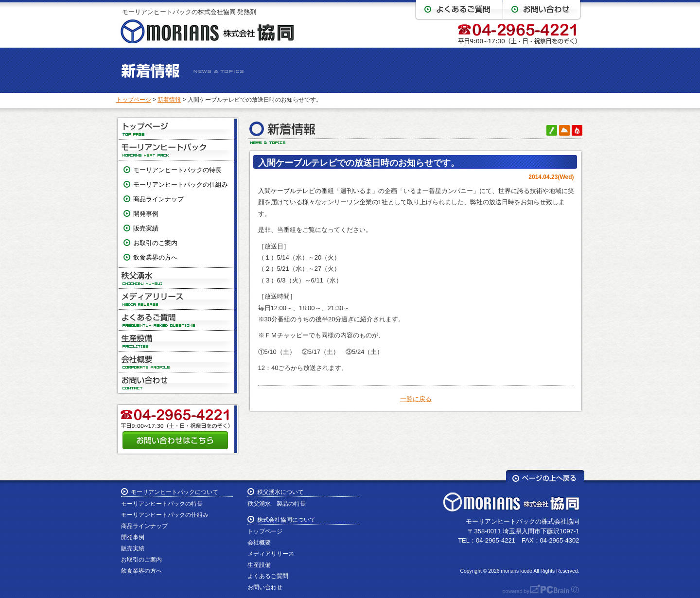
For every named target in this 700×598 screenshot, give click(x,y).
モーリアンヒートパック (178, 150)
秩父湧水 (178, 278)
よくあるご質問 (178, 320)
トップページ (134, 100)
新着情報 (169, 100)
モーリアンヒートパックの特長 (177, 170)
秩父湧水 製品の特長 (277, 504)
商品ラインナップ (158, 199)
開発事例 (146, 214)
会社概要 (178, 362)
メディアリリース (178, 299)
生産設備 (178, 341)
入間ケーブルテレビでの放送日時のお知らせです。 (359, 163)
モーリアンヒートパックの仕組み (181, 185)
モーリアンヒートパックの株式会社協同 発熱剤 (189, 12)
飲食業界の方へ (155, 257)
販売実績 (146, 228)
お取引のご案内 (155, 243)
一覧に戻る (416, 399)
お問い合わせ (178, 383)
